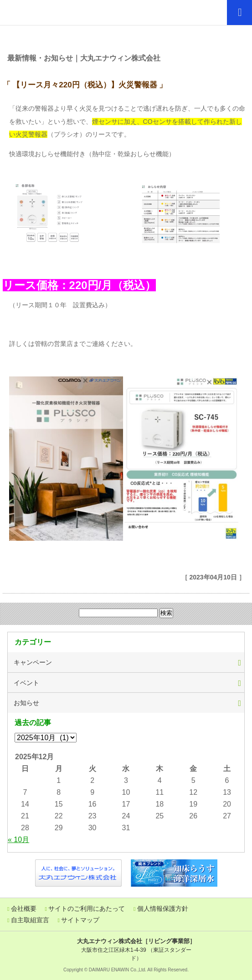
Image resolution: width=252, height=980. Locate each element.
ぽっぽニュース (126, 36)
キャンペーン (33, 662)
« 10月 (18, 840)
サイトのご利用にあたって (87, 909)
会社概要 (24, 909)
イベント (26, 683)
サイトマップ (80, 920)
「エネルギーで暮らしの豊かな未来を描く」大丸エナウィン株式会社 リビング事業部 (48, 13)
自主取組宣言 (30, 920)
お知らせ (26, 703)
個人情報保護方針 (163, 909)
